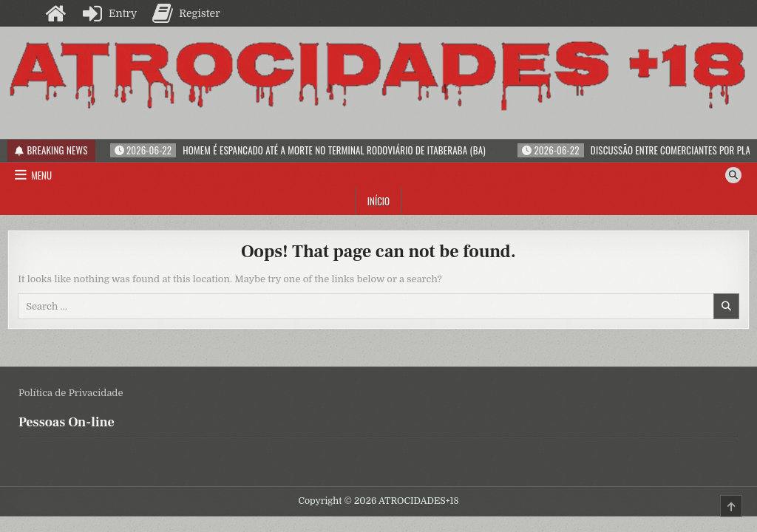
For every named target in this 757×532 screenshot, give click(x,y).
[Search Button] (733, 175)
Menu (41, 175)
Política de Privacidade (71, 393)
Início (378, 201)
